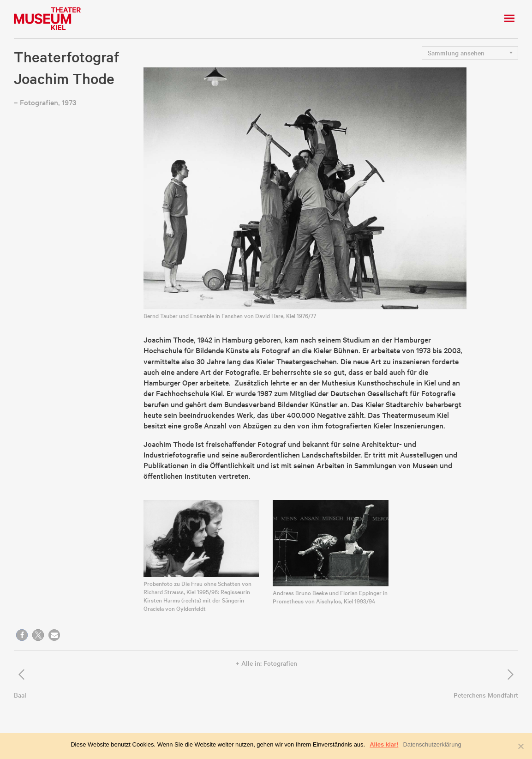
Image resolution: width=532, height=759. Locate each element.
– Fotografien (36, 102)
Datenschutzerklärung (432, 744)
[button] (22, 635)
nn (473, 53)
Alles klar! (384, 744)
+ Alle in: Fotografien (266, 663)
